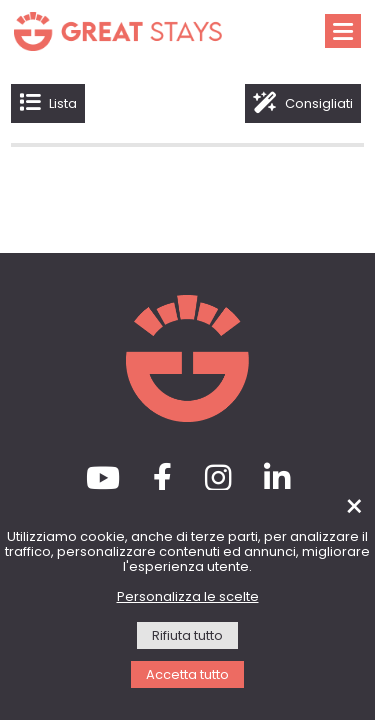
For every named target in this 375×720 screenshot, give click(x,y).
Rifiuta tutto (187, 636)
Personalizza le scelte (188, 597)
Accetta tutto (187, 675)
